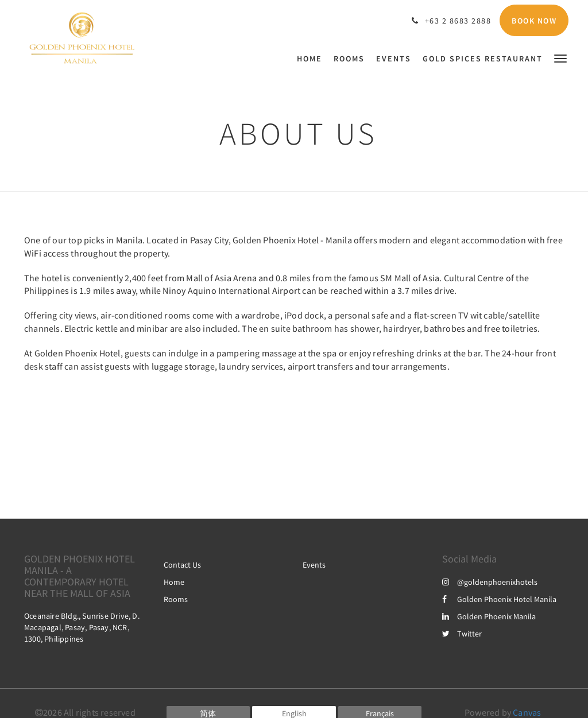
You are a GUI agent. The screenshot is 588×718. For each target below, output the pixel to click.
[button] (560, 58)
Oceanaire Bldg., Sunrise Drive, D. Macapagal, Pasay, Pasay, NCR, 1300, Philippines (82, 627)
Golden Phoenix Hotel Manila (499, 599)
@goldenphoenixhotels (490, 582)
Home (174, 582)
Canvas (527, 712)
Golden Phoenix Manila (489, 616)
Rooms (176, 599)
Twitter (462, 634)
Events (314, 565)
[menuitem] (312, 59)
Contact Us (182, 565)
